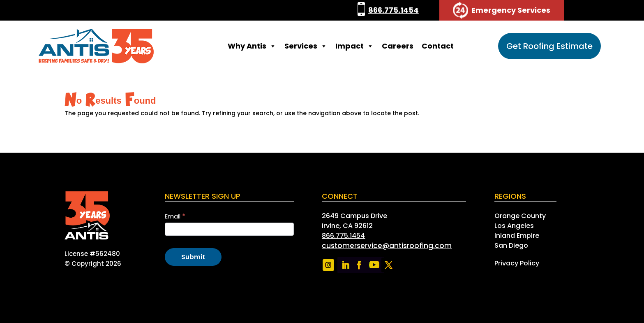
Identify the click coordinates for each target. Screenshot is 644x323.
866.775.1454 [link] (394, 10)
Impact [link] (354, 46)
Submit (193, 257)
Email (175, 216)
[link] (361, 10)
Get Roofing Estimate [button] (549, 46)
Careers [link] (398, 46)
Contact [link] (438, 46)
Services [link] (306, 46)
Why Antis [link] (252, 46)
